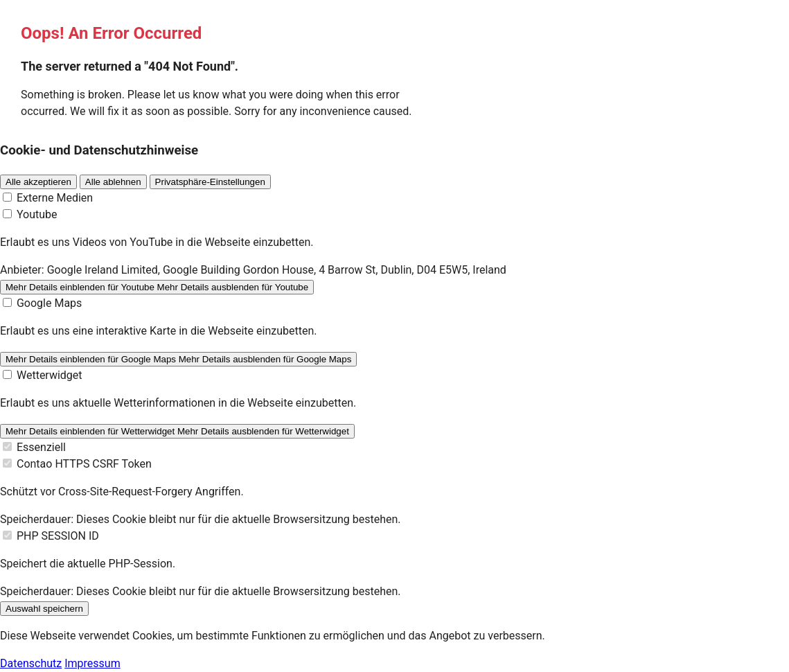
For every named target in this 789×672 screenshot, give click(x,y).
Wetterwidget (50, 375)
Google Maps (49, 303)
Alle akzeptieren (38, 182)
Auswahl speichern (44, 609)
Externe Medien (55, 198)
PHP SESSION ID (58, 536)
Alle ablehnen (113, 182)
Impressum (92, 663)
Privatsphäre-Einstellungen (210, 182)
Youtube (37, 214)
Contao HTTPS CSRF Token (84, 464)
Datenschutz (31, 663)
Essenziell (41, 447)
